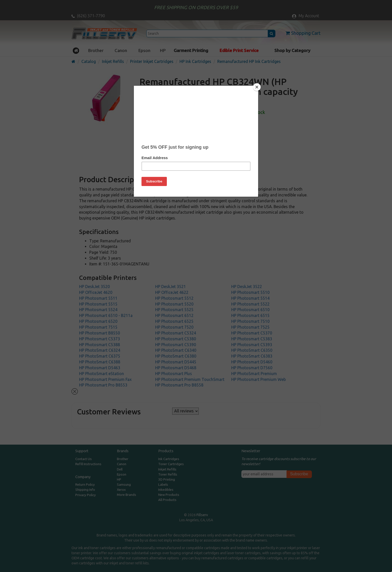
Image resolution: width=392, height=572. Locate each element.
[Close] (257, 87)
